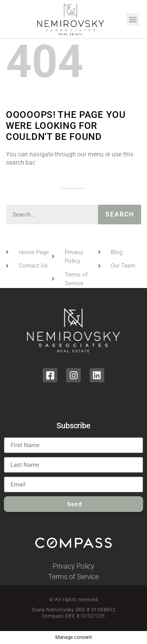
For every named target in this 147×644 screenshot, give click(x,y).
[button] (133, 19)
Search (120, 214)
